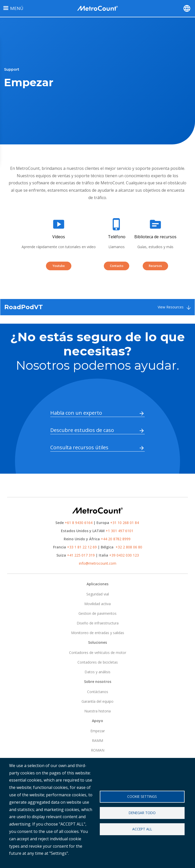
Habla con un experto (76, 413)
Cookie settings (142, 796)
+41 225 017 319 (81, 555)
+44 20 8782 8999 (116, 539)
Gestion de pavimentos (97, 613)
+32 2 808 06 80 (128, 547)
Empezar (98, 731)
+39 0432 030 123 (124, 555)
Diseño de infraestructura (98, 623)
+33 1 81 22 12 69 (82, 547)
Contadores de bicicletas (98, 662)
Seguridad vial (98, 594)
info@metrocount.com (98, 563)
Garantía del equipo (97, 701)
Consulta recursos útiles (79, 447)
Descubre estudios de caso (82, 430)
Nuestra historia (97, 711)
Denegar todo (142, 813)
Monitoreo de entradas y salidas (98, 633)
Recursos (155, 266)
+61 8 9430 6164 (79, 523)
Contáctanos (98, 692)
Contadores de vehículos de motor (98, 653)
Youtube (59, 266)
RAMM (97, 740)
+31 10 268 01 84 (125, 523)
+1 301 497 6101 (119, 531)
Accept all (142, 829)
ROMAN (98, 750)
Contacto (117, 266)
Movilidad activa (97, 604)
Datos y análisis (97, 672)
